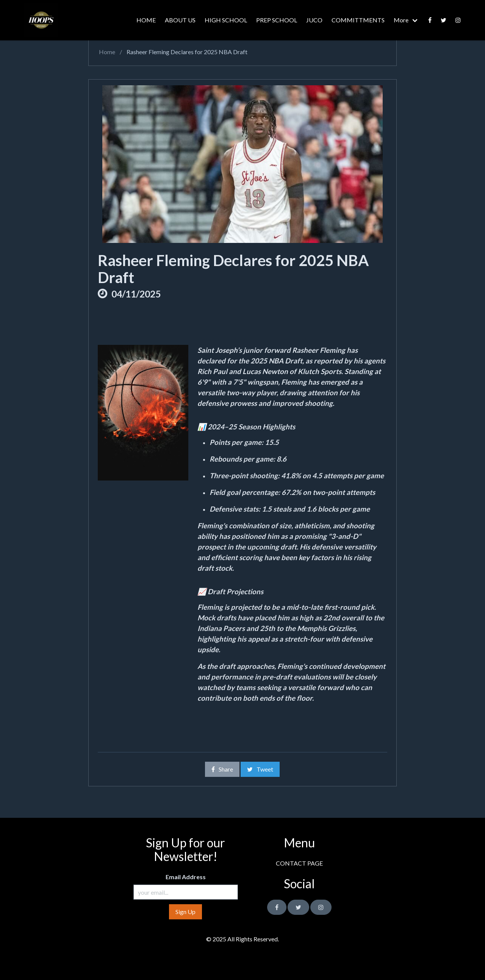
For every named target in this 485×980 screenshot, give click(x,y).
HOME (146, 20)
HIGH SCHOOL (226, 20)
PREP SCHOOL (277, 20)
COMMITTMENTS (358, 20)
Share (222, 769)
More (401, 20)
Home (106, 52)
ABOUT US (180, 20)
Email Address (186, 877)
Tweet (260, 769)
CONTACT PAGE (299, 863)
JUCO (314, 20)
